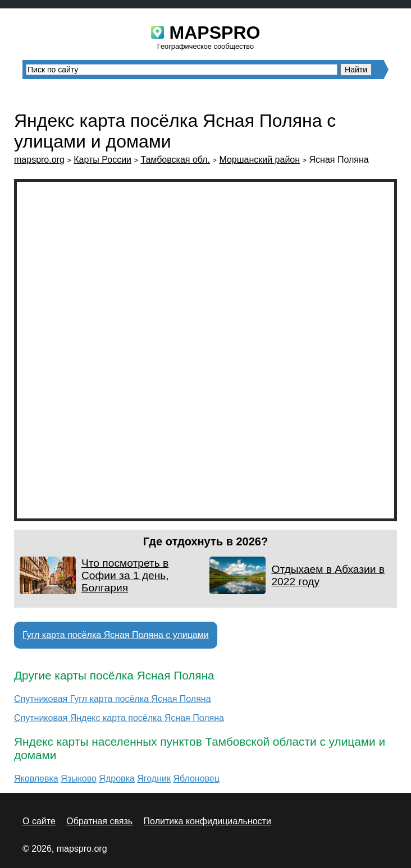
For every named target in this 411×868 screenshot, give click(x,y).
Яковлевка (36, 779)
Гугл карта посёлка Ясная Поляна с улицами (116, 635)
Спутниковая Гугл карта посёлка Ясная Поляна (113, 699)
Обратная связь (99, 821)
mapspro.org (39, 160)
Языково (79, 779)
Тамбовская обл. (175, 160)
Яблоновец (196, 779)
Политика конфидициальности (207, 821)
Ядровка (117, 779)
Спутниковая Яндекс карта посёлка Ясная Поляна (119, 718)
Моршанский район (259, 160)
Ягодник (154, 779)
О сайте (39, 821)
